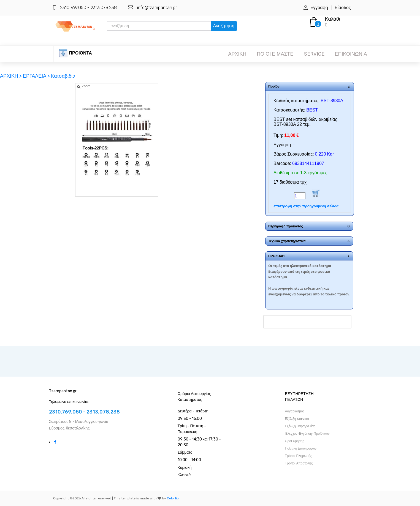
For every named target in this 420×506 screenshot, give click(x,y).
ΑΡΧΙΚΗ (237, 54)
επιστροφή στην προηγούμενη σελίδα (306, 206)
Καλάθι (333, 19)
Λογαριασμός (295, 411)
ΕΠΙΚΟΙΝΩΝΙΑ (351, 54)
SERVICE (314, 54)
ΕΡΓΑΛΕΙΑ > (36, 76)
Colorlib (173, 498)
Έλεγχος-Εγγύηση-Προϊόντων (307, 434)
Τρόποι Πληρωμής (299, 456)
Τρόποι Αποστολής (299, 463)
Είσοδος (343, 8)
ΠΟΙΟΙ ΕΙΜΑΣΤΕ (275, 54)
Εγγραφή (319, 8)
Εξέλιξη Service (297, 419)
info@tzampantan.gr (157, 8)
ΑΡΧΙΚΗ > (11, 76)
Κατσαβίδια (63, 76)
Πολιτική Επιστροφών (301, 448)
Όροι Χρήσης (295, 441)
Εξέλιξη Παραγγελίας (300, 426)
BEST (312, 110)
